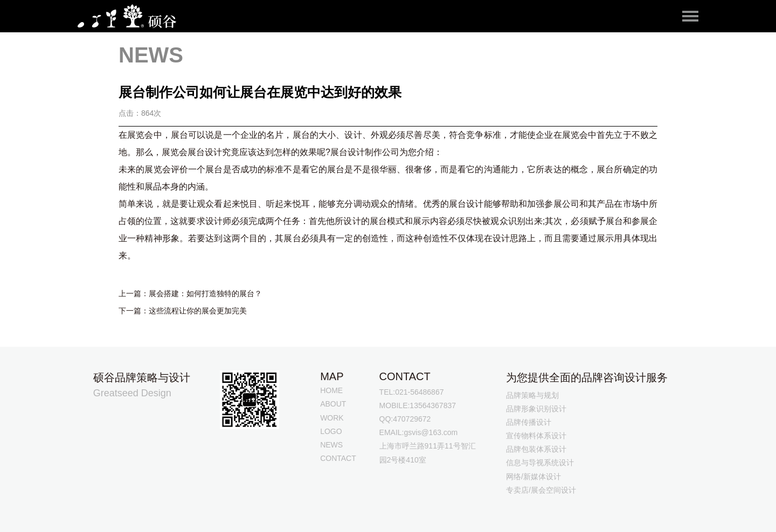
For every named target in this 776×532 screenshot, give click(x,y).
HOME (331, 390)
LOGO (331, 431)
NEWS (331, 445)
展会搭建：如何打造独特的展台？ (205, 293)
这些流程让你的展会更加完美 (198, 311)
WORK (332, 418)
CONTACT (338, 458)
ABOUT (333, 404)
